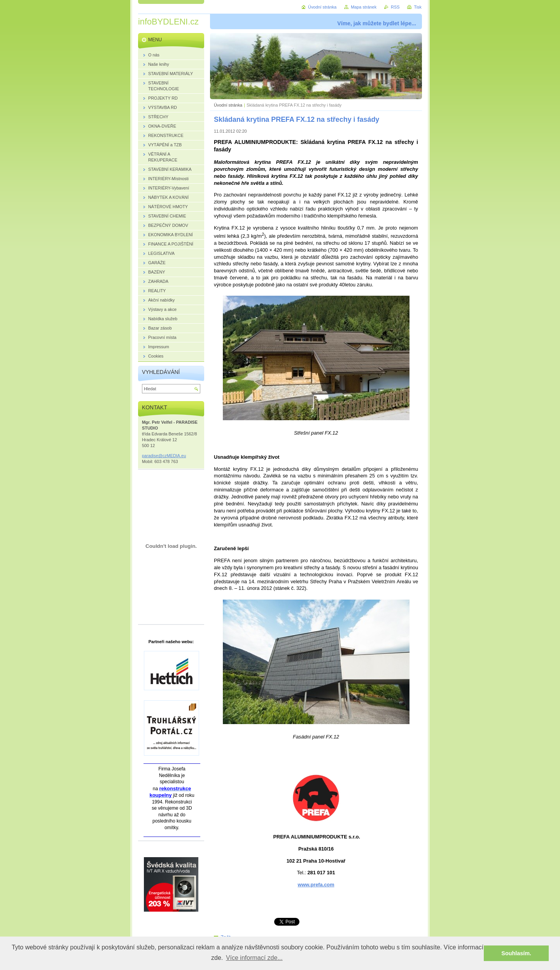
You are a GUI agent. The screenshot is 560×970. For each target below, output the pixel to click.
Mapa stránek (364, 7)
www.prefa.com (316, 885)
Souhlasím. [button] (516, 953)
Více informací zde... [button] (254, 958)
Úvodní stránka (228, 105)
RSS (395, 7)
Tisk (418, 7)
